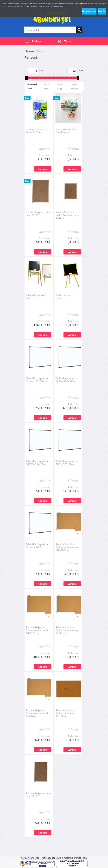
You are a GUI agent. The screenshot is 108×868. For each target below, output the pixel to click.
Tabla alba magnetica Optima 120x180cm (66, 380)
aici (62, 6)
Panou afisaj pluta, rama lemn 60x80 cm (39, 214)
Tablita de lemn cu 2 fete (36, 297)
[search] (79, 30)
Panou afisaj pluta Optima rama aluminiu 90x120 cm (38, 630)
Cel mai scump (60, 86)
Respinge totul (89, 11)
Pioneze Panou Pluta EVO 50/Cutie (66, 131)
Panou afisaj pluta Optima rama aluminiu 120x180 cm (67, 547)
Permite (102, 11)
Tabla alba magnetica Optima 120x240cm (37, 380)
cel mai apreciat (74, 86)
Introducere (31, 51)
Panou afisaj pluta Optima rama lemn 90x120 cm (65, 713)
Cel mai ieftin (47, 86)
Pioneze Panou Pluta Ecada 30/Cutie (37, 131)
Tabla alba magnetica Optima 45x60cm (37, 546)
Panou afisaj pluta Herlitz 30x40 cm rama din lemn (67, 215)
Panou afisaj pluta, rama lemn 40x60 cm (39, 795)
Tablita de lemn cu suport (65, 297)
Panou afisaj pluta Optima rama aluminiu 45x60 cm (38, 713)
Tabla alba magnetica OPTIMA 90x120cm (37, 463)
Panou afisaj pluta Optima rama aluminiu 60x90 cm (67, 630)
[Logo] (52, 17)
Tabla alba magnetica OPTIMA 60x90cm (66, 463)
